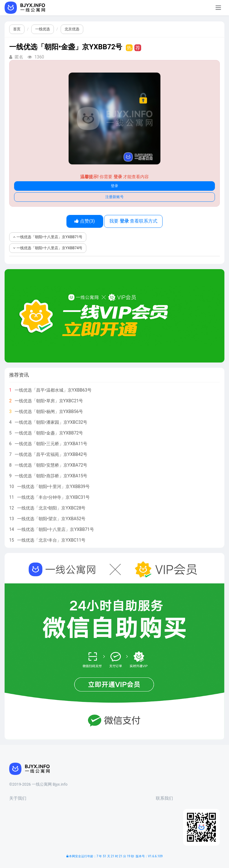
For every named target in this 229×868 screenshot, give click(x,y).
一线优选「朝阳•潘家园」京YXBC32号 (51, 422)
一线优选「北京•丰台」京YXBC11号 (51, 540)
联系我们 (164, 798)
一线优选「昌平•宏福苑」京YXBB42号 (51, 454)
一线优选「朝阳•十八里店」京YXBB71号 (48, 237)
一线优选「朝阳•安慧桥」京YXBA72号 (51, 465)
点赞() (85, 221)
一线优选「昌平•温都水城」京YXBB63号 (53, 390)
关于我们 (18, 798)
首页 (17, 29)
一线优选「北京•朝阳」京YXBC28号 (51, 508)
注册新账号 (114, 197)
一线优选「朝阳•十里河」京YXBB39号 (53, 487)
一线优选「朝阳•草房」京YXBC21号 (49, 401)
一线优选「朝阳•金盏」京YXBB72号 (49, 433)
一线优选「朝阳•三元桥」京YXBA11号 (51, 444)
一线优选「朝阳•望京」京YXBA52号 (51, 519)
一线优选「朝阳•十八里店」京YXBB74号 (48, 248)
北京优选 (72, 29)
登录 (114, 186)
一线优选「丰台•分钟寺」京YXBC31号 (54, 497)
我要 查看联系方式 (133, 221)
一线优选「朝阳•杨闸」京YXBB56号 (49, 411)
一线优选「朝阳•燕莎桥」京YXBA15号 (51, 476)
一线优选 (43, 29)
